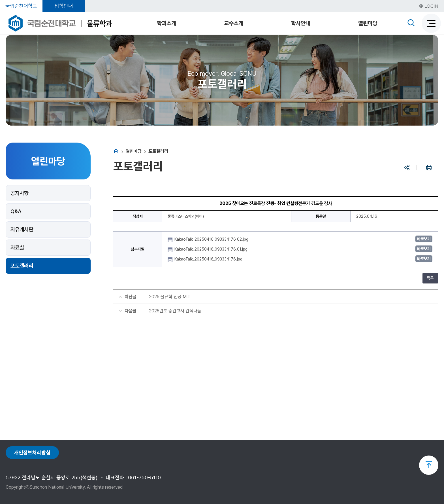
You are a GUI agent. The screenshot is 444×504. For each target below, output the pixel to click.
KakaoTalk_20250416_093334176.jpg (209, 259)
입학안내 (64, 6)
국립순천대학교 (21, 6)
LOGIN (429, 6)
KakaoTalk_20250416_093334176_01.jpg (212, 249)
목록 (430, 278)
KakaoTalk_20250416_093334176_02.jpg (212, 239)
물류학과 (99, 23)
